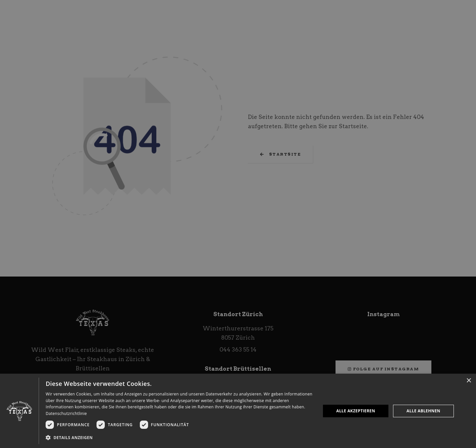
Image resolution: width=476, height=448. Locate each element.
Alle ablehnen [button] (423, 411)
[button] (179, 438)
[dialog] (238, 411)
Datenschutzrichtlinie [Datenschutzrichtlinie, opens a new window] (66, 413)
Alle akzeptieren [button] (356, 411)
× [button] (469, 381)
